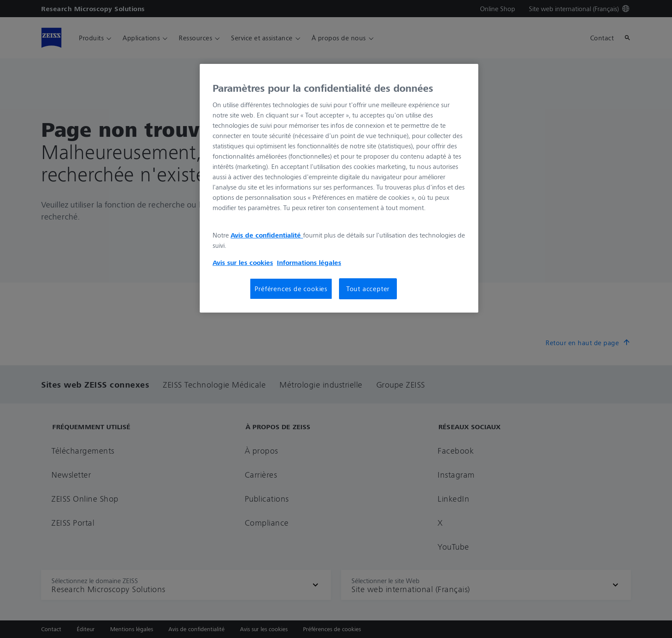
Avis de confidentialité (267, 235)
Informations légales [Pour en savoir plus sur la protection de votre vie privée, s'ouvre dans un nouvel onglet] (309, 262)
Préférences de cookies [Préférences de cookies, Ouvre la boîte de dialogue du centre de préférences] (291, 289)
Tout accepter (368, 289)
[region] (339, 188)
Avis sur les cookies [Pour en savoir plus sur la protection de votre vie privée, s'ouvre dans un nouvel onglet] (243, 262)
